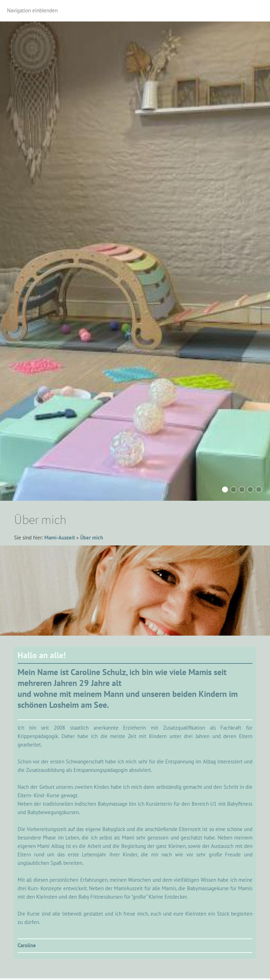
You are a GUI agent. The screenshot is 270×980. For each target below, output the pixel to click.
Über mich (92, 538)
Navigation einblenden (32, 10)
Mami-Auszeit (60, 538)
